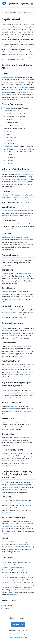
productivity (22, 356)
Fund (10, 524)
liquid (24, 92)
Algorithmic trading (8, 390)
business (16, 42)
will (19, 49)
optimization (6, 582)
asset (3, 27)
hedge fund (17, 500)
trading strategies (11, 406)
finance (16, 24)
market (27, 216)
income (26, 47)
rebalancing (13, 409)
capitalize (16, 458)
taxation (4, 59)
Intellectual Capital (11, 147)
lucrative (21, 463)
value (17, 29)
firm (14, 529)
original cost (22, 317)
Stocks (9, 131)
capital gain (7, 273)
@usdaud (17, 634)
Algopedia (13, 12)
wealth (4, 47)
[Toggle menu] (32, 4)
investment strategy (17, 567)
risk (30, 411)
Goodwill (10, 164)
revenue (31, 42)
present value (12, 229)
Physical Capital (10, 108)
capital (32, 24)
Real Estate (11, 113)
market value (25, 202)
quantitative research (20, 544)
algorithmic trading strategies (21, 374)
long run (26, 90)
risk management (17, 582)
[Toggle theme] (12, 618)
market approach (11, 211)
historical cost (20, 197)
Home (5, 12)
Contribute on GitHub (18, 638)
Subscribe (18, 624)
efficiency (13, 595)
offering (12, 592)
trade (12, 547)
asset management (24, 398)
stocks (27, 37)
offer (7, 490)
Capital (14, 126)
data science (19, 505)
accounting (22, 85)
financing (12, 336)
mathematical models (9, 526)
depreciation (25, 237)
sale (17, 265)
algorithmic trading (17, 54)
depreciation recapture (10, 312)
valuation (26, 57)
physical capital (10, 237)
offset (9, 299)
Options (9, 140)
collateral (15, 333)
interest (14, 369)
